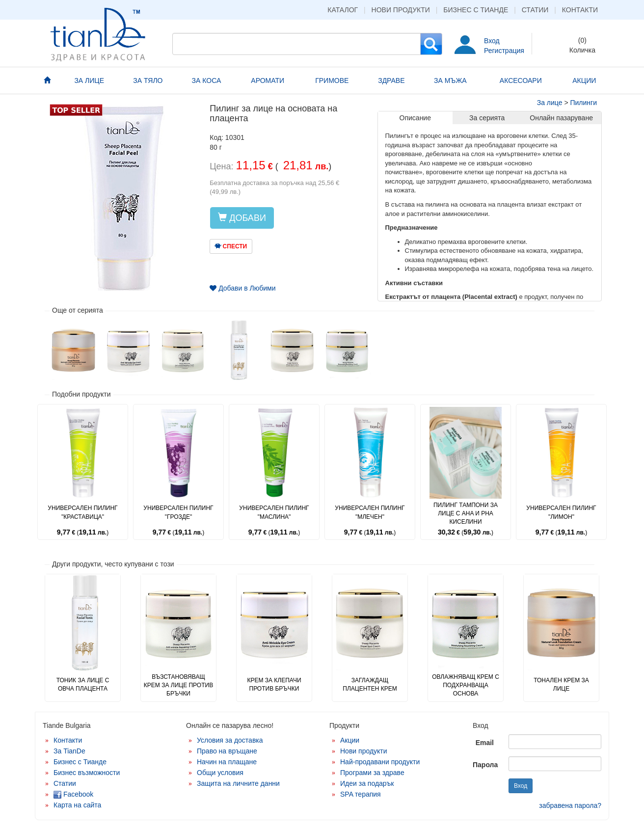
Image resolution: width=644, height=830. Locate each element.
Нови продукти (401, 10)
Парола (485, 765)
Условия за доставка (230, 740)
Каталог (343, 10)
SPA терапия (361, 794)
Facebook (73, 794)
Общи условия (220, 773)
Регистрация (504, 51)
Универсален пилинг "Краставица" (82, 512)
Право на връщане (227, 751)
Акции (350, 740)
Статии (535, 10)
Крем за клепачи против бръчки (274, 684)
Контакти (580, 10)
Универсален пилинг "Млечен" (370, 512)
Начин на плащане (227, 762)
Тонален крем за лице (561, 684)
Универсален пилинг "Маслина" (274, 512)
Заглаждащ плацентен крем (370, 684)
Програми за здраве (372, 773)
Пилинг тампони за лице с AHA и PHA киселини (466, 513)
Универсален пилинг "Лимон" (561, 512)
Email (485, 743)
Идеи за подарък (367, 783)
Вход (492, 41)
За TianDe (69, 751)
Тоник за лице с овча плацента (83, 684)
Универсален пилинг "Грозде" (178, 512)
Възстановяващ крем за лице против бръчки (178, 685)
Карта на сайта (77, 805)
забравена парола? (570, 805)
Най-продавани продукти (380, 762)
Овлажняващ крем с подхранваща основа (466, 685)
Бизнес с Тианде (476, 10)
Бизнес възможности (87, 773)
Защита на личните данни (238, 783)
